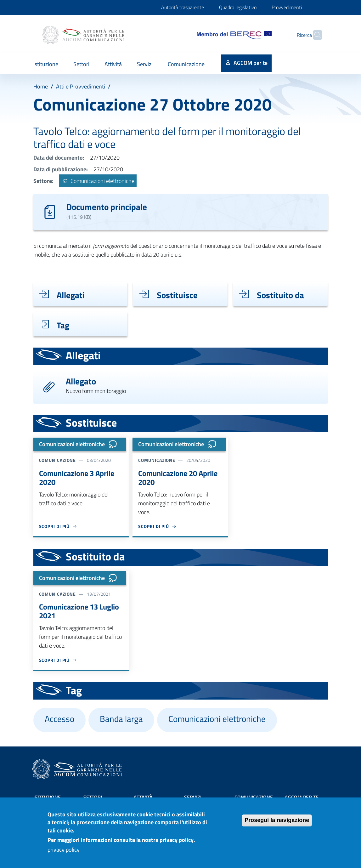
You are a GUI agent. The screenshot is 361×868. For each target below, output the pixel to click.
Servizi (193, 797)
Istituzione (47, 797)
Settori (93, 797)
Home (41, 86)
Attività (143, 797)
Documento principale (107, 207)
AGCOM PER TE (302, 797)
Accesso (59, 719)
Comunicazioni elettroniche (98, 181)
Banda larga (121, 719)
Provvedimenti (287, 7)
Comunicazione (254, 797)
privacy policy (64, 855)
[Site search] (315, 35)
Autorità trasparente (183, 7)
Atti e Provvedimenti (81, 86)
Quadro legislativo (238, 7)
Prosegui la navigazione (277, 825)
